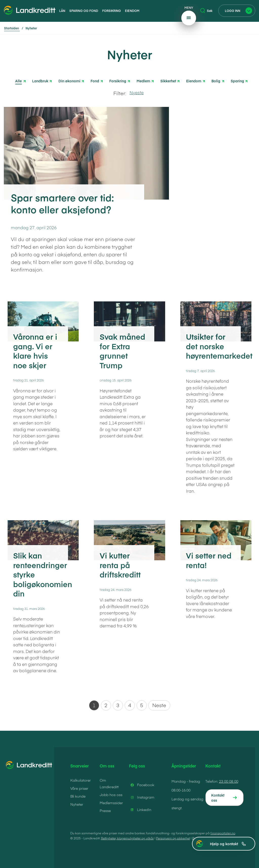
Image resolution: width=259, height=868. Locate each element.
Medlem (143, 80)
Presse (105, 811)
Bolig (216, 80)
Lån (62, 11)
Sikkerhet (168, 80)
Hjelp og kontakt (228, 844)
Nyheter (77, 804)
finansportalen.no (223, 833)
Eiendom (132, 11)
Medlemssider (111, 803)
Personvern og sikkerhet (173, 838)
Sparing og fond (84, 11)
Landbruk (40, 80)
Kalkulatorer (81, 780)
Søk (206, 11)
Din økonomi (69, 80)
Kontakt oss (218, 798)
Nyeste (137, 92)
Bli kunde (78, 796)
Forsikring (112, 11)
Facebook (142, 785)
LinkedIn (140, 810)
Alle (18, 81)
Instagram (142, 797)
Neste (159, 705)
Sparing (237, 80)
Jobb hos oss (111, 795)
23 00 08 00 (229, 781)
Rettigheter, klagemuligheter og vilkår (127, 838)
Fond (95, 80)
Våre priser (79, 788)
